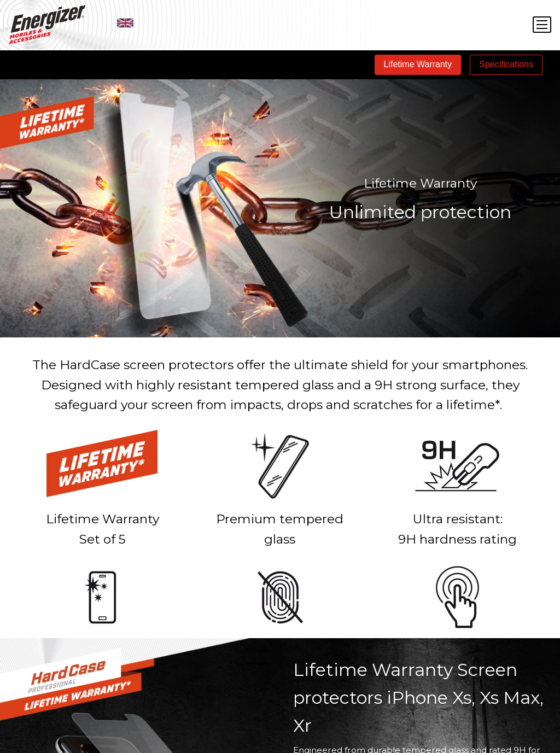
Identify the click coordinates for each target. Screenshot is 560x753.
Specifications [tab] (506, 64)
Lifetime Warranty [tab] (418, 64)
